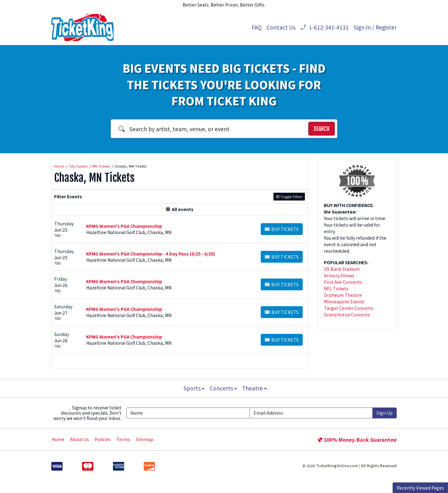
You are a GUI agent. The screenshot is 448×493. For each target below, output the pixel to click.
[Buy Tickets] (282, 229)
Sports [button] (194, 388)
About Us (79, 439)
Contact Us (281, 27)
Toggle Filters (289, 196)
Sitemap (145, 439)
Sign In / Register (375, 27)
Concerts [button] (223, 388)
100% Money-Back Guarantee (357, 440)
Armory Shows (339, 275)
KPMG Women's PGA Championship (124, 226)
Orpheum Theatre (343, 295)
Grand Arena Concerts (347, 315)
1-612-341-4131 (325, 27)
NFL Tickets (336, 288)
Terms (123, 439)
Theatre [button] (255, 388)
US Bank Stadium (342, 269)
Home (58, 439)
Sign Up (385, 413)
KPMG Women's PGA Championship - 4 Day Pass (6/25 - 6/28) (151, 254)
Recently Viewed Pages (420, 488)
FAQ (257, 27)
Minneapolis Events (344, 302)
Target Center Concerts (349, 308)
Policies (103, 439)
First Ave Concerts (343, 282)
